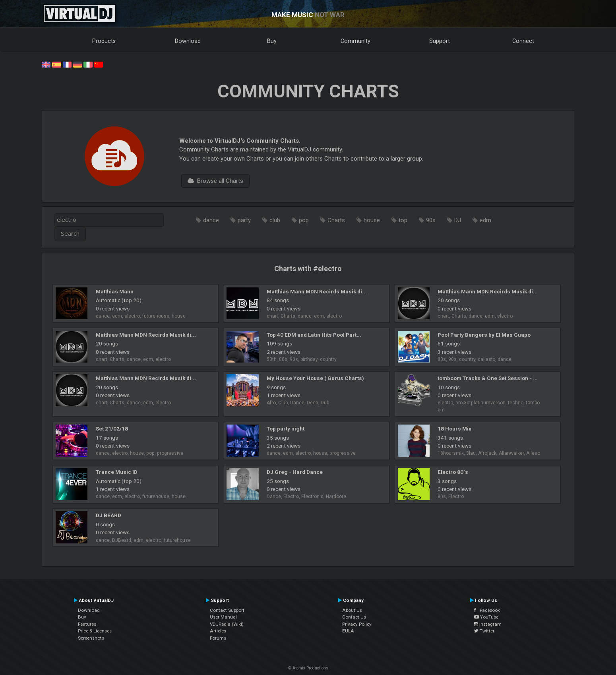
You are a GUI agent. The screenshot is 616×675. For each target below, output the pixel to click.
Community (355, 41)
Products (104, 41)
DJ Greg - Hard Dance (295, 472)
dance (211, 220)
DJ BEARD (108, 515)
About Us (352, 610)
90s (431, 220)
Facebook (487, 610)
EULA (348, 631)
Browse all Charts (215, 181)
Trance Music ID (117, 472)
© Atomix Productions (308, 668)
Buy (272, 41)
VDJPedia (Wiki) (227, 624)
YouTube (486, 617)
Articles (218, 631)
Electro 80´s (453, 472)
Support (440, 41)
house (372, 220)
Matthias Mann (115, 291)
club (275, 220)
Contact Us (354, 617)
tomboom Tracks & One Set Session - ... (488, 378)
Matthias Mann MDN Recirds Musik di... (317, 291)
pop (304, 220)
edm (485, 220)
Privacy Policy (357, 624)
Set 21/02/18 (112, 429)
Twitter (484, 631)
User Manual (223, 617)
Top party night (286, 429)
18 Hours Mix (454, 429)
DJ (458, 220)
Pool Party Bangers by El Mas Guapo (484, 335)
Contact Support (227, 610)
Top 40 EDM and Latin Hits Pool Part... (314, 335)
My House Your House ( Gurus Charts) (315, 378)
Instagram (488, 624)
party (244, 220)
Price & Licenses (95, 631)
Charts (336, 220)
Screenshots (91, 638)
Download (188, 41)
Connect (523, 41)
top (403, 220)
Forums (218, 638)
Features (87, 624)
